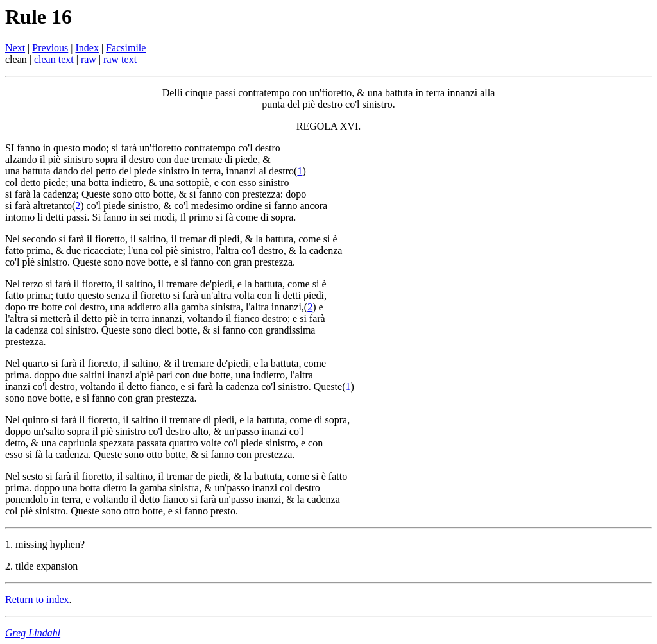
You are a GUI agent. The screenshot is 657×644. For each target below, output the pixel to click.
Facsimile (126, 48)
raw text (120, 59)
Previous (50, 48)
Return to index (37, 599)
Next (15, 48)
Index (87, 48)
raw (89, 59)
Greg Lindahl (33, 633)
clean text (54, 59)
